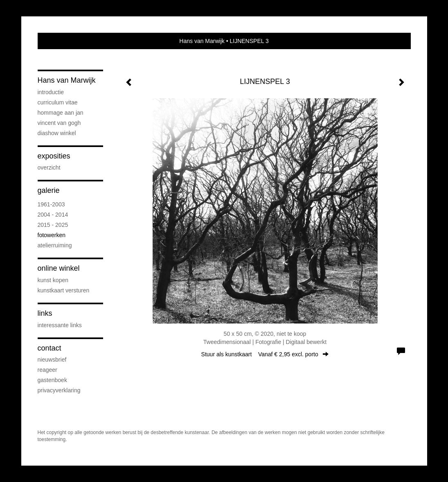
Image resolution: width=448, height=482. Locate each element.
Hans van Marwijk (202, 41)
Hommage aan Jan (61, 113)
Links (45, 313)
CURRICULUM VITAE (58, 102)
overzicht (49, 167)
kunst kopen (53, 280)
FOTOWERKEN (52, 235)
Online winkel (59, 268)
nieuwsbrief (52, 360)
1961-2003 (51, 204)
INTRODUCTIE (51, 92)
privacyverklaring (59, 390)
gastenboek (52, 380)
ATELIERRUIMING (55, 245)
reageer (47, 370)
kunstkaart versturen (64, 290)
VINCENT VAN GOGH (59, 123)
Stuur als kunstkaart (265, 354)
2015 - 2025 (53, 225)
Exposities (54, 156)
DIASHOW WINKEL (57, 133)
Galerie (49, 190)
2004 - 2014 (53, 215)
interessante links (60, 325)
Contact (50, 348)
